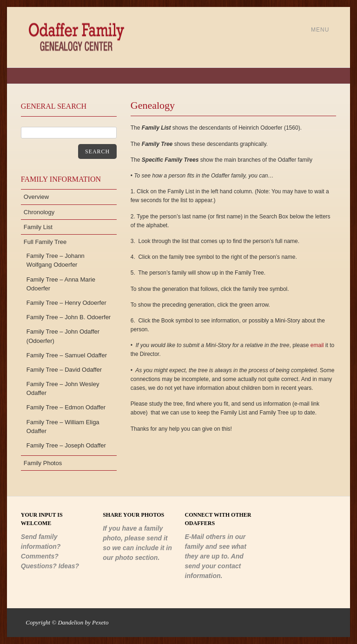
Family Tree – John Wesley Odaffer (63, 388)
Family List (38, 227)
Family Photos (43, 463)
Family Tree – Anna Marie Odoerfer (61, 284)
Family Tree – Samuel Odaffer (67, 355)
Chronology (39, 212)
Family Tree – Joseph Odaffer (66, 445)
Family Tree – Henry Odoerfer (66, 303)
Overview (36, 197)
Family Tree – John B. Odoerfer (69, 317)
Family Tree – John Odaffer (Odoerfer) (63, 336)
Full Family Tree (45, 242)
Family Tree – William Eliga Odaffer (63, 427)
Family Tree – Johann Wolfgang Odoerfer (56, 260)
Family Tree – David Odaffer (64, 370)
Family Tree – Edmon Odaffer (66, 407)
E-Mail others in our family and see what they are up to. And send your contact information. (216, 556)
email (317, 345)
